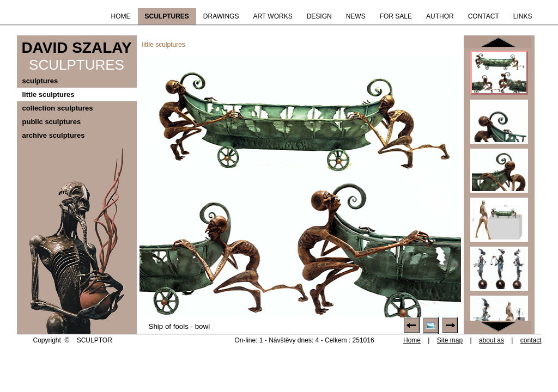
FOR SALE (396, 16)
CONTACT (484, 16)
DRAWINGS (221, 16)
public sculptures (52, 122)
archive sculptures (54, 135)
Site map (450, 340)
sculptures (40, 81)
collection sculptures (58, 108)
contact (531, 340)
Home (412, 340)
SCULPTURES (167, 16)
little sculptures (48, 94)
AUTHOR (440, 16)
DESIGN (319, 16)
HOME (121, 16)
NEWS (356, 16)
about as (492, 340)
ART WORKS (272, 16)
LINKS (523, 16)
